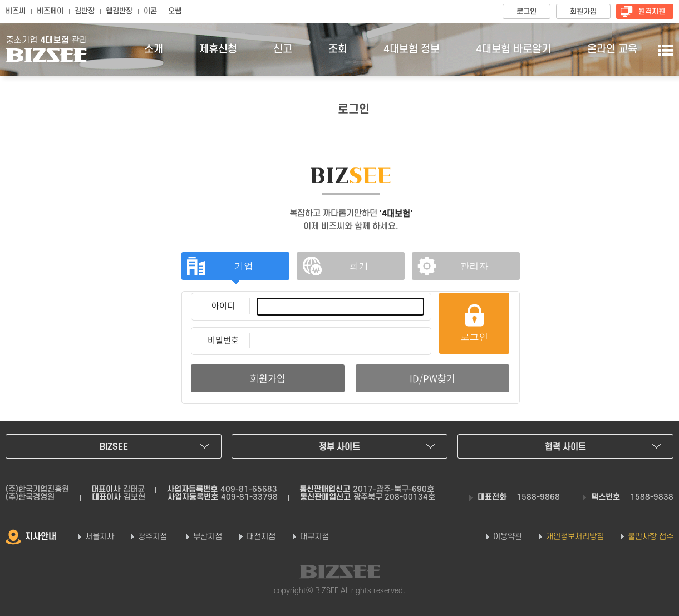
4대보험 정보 (412, 49)
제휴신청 (218, 49)
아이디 (223, 305)
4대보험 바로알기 (513, 49)
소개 (154, 49)
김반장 (85, 11)
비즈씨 (16, 11)
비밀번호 (223, 340)
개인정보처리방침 (575, 537)
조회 (338, 49)
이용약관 (508, 537)
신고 (283, 49)
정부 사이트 (339, 447)
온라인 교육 (612, 49)
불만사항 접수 (651, 537)
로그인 (527, 12)
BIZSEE (114, 447)
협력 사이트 (565, 447)
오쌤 (175, 11)
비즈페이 (50, 11)
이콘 (150, 11)
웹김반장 (119, 11)
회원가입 (583, 12)
